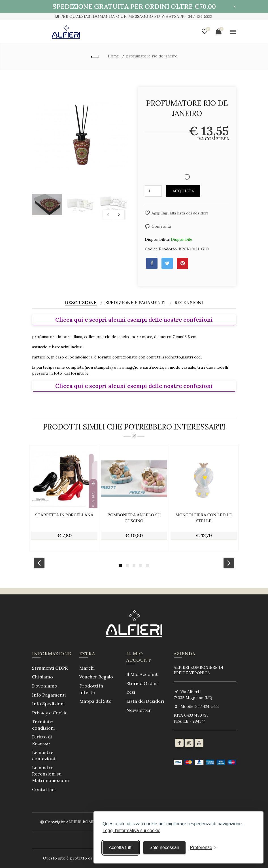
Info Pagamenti (49, 695)
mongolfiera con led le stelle (204, 518)
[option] (47, 205)
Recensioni (189, 302)
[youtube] (199, 743)
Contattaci (44, 789)
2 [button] (127, 566)
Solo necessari (164, 847)
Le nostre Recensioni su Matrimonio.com (50, 774)
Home (113, 56)
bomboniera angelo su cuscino (134, 518)
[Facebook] (179, 743)
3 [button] (134, 566)
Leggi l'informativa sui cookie (131, 831)
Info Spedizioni (48, 704)
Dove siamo (45, 686)
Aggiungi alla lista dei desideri (180, 213)
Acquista (183, 191)
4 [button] (141, 566)
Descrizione (81, 302)
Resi (131, 692)
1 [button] (120, 566)
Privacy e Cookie (50, 713)
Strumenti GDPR (50, 668)
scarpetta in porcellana (64, 515)
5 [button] (148, 566)
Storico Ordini (142, 683)
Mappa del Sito (95, 701)
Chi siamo (42, 677)
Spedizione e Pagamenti (136, 302)
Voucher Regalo (96, 677)
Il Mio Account (142, 674)
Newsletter (139, 710)
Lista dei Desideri (145, 701)
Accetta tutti (121, 847)
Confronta (161, 226)
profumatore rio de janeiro (152, 56)
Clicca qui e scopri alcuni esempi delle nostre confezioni (134, 320)
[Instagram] (189, 743)
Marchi (87, 668)
